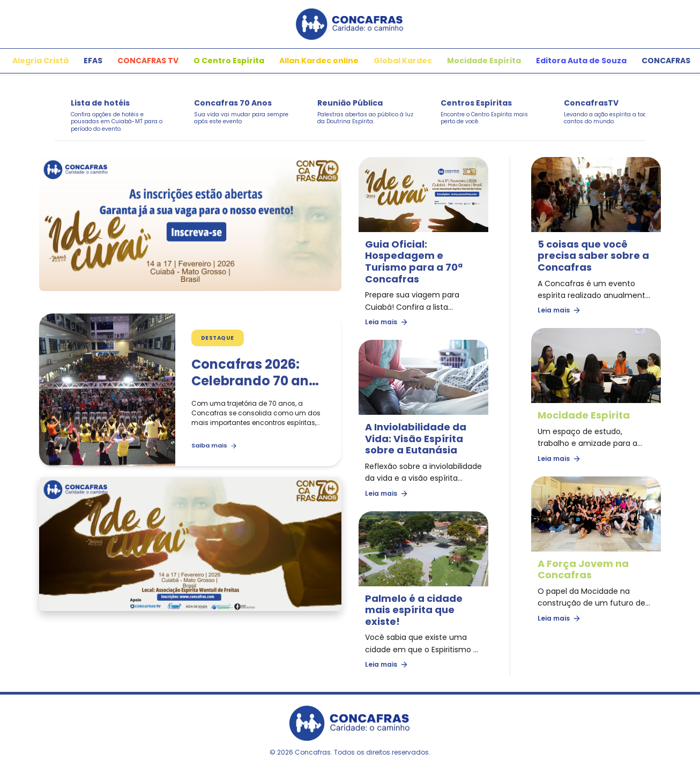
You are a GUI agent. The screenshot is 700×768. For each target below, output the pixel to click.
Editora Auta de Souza (581, 61)
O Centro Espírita (229, 61)
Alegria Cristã (40, 61)
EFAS (93, 61)
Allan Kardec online (319, 61)
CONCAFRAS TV (148, 61)
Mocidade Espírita (484, 61)
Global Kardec (403, 61)
